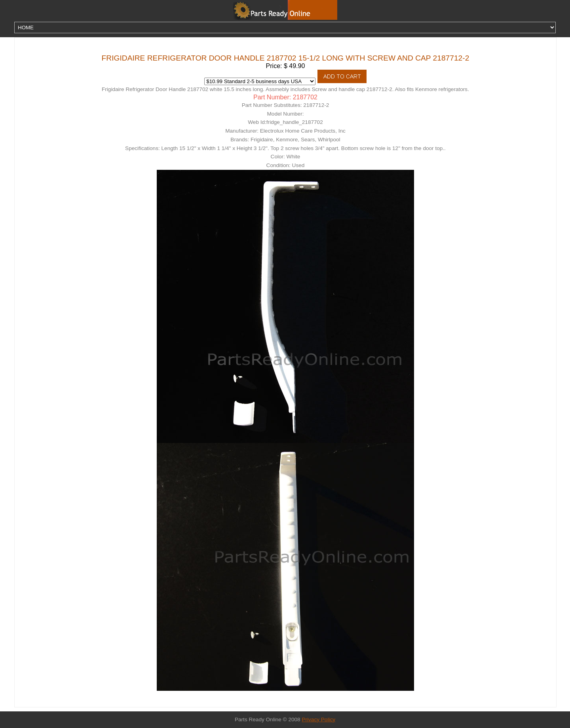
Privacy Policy (318, 719)
